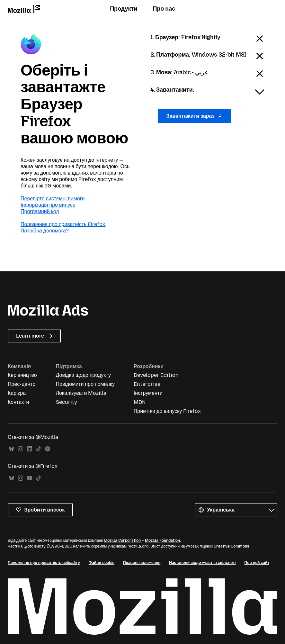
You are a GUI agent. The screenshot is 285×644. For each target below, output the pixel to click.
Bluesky (12, 449)
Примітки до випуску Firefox (167, 411)
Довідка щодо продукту (83, 375)
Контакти (18, 402)
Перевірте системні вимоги (53, 199)
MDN (140, 402)
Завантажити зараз (195, 116)
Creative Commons (232, 546)
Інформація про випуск (48, 205)
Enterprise (147, 384)
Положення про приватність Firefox (63, 224)
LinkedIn (30, 449)
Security (67, 402)
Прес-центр (22, 384)
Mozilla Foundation (162, 540)
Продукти (124, 9)
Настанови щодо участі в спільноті (202, 563)
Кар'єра (17, 393)
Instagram (21, 449)
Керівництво (22, 375)
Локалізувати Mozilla (81, 393)
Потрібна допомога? (45, 231)
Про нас (164, 9)
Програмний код (40, 211)
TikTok (39, 449)
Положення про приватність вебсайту (44, 563)
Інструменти (148, 393)
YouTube (30, 478)
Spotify (48, 449)
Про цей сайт (257, 563)
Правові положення (142, 563)
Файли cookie (102, 563)
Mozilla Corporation (122, 540)
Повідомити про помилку (85, 384)
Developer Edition (156, 375)
